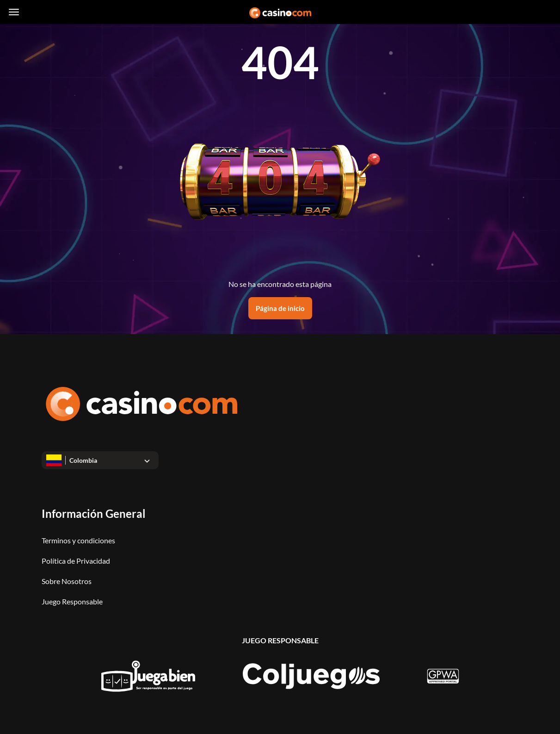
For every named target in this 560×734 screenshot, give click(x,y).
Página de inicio (280, 308)
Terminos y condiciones (78, 540)
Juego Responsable (72, 601)
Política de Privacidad (76, 561)
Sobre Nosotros (67, 581)
